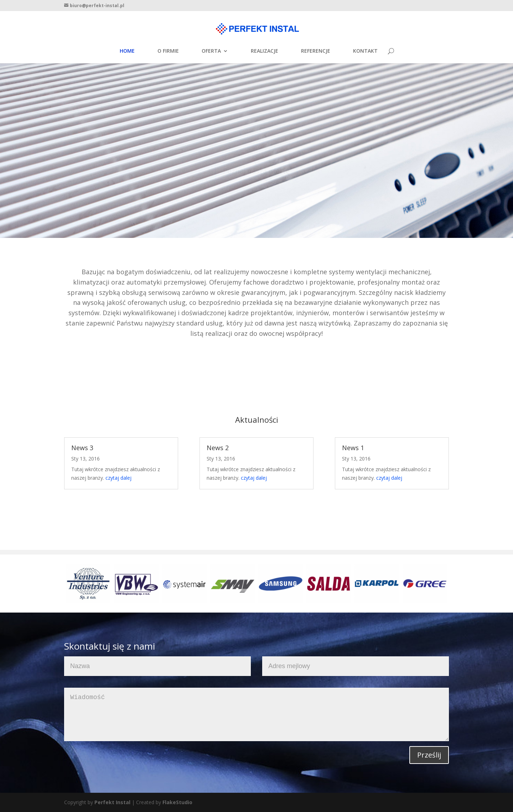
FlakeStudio (177, 802)
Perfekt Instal (112, 802)
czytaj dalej (118, 478)
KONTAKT (365, 51)
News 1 (353, 448)
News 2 (218, 448)
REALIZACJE (265, 51)
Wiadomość (256, 714)
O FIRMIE (168, 51)
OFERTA (211, 51)
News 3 (82, 448)
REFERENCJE (316, 51)
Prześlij (429, 755)
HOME (127, 51)
